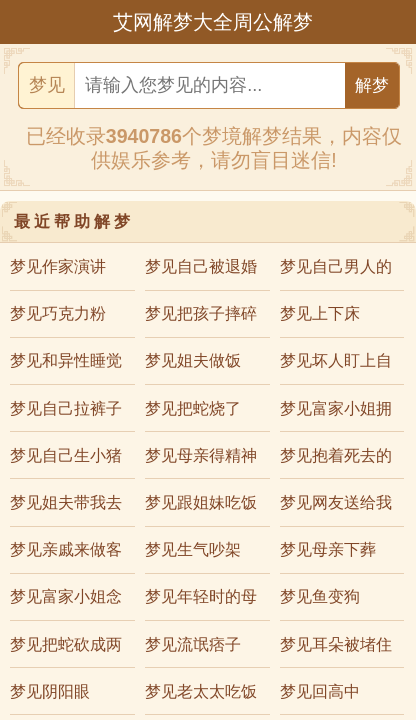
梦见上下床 (320, 313)
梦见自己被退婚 (201, 266)
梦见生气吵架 (193, 549)
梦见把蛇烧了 (193, 408)
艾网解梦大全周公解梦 (213, 22)
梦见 (47, 85)
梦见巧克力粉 (58, 313)
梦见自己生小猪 (66, 455)
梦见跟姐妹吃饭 (201, 502)
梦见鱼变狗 (320, 596)
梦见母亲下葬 (328, 549)
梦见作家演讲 (58, 266)
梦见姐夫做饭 (193, 360)
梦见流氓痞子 (193, 644)
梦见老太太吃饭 (201, 691)
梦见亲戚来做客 (66, 549)
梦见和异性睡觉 (66, 360)
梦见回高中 (320, 691)
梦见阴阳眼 (50, 691)
